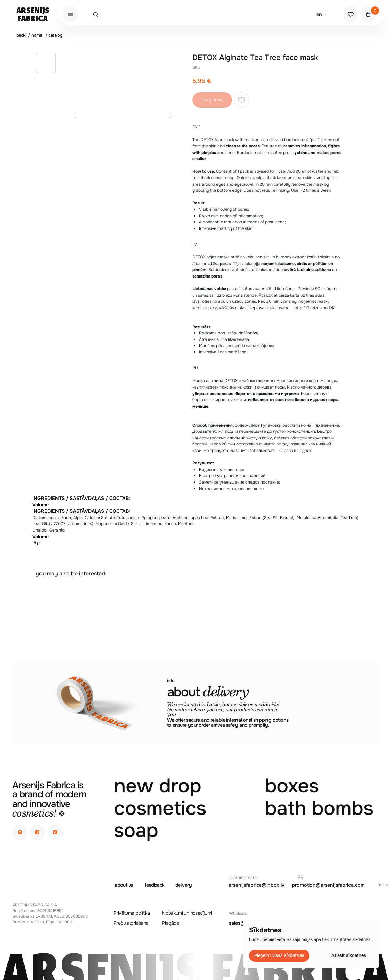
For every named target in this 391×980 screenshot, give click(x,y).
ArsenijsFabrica (33, 15)
